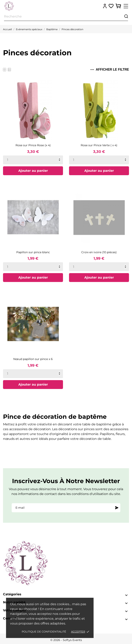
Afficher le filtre (110, 69)
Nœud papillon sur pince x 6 (33, 359)
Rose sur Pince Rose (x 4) (33, 145)
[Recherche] (66, 17)
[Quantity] (33, 160)
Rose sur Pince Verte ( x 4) (99, 145)
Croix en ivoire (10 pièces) (99, 252)
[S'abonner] (117, 508)
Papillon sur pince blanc (33, 252)
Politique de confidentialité (44, 632)
